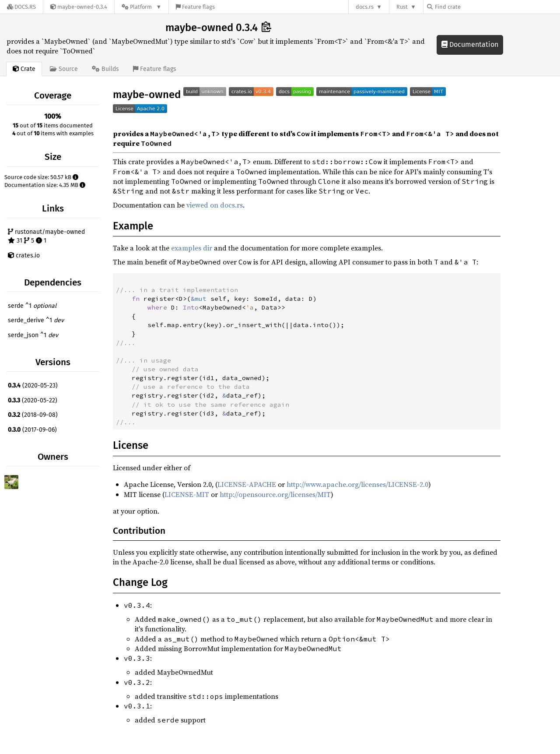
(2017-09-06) (32, 430)
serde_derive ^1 (36, 320)
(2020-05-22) (33, 400)
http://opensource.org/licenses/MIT (275, 494)
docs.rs (365, 7)
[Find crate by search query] (471, 7)
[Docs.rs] (21, 7)
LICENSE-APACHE (247, 484)
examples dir (192, 248)
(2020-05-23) (33, 386)
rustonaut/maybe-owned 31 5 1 (46, 236)
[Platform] (142, 7)
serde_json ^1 (33, 335)
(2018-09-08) (33, 415)
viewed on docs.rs (215, 205)
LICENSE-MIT (187, 494)
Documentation (470, 44)
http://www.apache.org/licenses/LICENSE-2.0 (357, 484)
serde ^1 (32, 306)
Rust (402, 7)
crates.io (24, 255)
